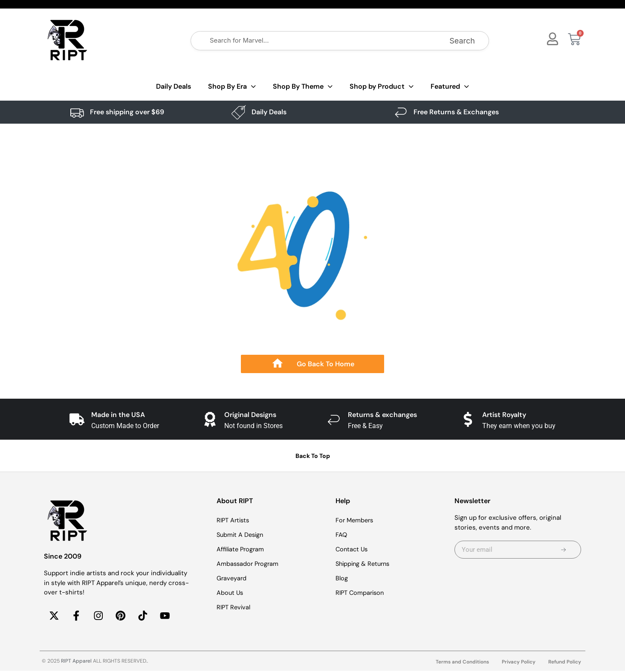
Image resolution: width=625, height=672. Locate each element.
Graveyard (232, 578)
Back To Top (313, 456)
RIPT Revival (234, 607)
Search (462, 41)
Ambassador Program (249, 564)
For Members (356, 520)
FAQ (341, 535)
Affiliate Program (241, 549)
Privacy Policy (518, 663)
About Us (230, 593)
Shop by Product (382, 87)
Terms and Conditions (462, 663)
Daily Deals (174, 86)
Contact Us (353, 549)
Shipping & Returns (365, 564)
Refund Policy (565, 663)
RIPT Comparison (361, 593)
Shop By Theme (303, 87)
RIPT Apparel (76, 662)
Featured (450, 87)
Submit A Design (241, 535)
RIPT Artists (234, 520)
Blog (342, 578)
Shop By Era (232, 87)
